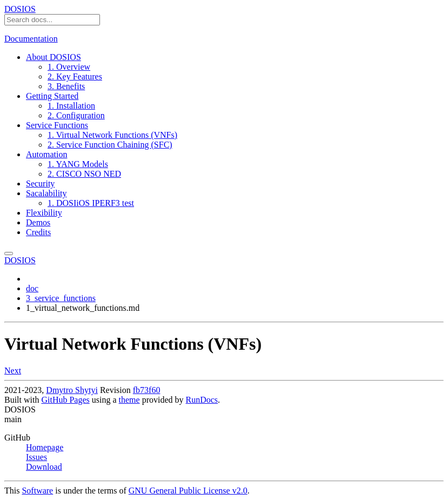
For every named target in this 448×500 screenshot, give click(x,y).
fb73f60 (147, 390)
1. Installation (71, 106)
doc (32, 288)
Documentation (31, 39)
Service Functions (57, 125)
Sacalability (46, 193)
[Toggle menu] (9, 254)
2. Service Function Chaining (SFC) (110, 145)
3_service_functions (61, 298)
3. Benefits (66, 86)
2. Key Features (75, 76)
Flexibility (44, 213)
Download (44, 467)
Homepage (45, 447)
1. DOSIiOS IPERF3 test (91, 203)
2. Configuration (76, 115)
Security (40, 184)
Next (13, 371)
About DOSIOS (54, 57)
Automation (46, 154)
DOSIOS (20, 9)
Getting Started (52, 96)
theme (129, 400)
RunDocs (202, 400)
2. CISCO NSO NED (84, 174)
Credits (38, 232)
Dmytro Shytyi (72, 390)
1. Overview (69, 67)
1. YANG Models (78, 164)
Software (37, 491)
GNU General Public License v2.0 (188, 491)
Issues (36, 457)
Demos (38, 222)
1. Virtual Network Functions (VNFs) (112, 135)
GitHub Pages (65, 400)
